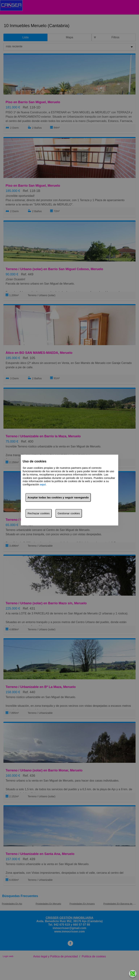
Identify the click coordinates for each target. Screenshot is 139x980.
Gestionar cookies (69, 513)
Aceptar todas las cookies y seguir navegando (58, 497)
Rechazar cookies (39, 513)
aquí (43, 484)
